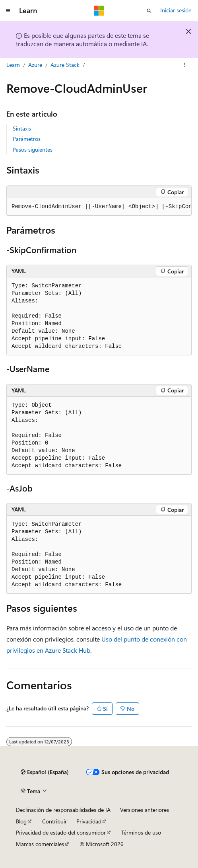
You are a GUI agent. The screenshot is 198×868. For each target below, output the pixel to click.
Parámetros (27, 139)
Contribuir (54, 821)
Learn (13, 65)
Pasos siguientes (33, 149)
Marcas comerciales (40, 844)
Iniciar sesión (176, 10)
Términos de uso (141, 832)
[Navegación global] (8, 11)
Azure (35, 65)
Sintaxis (22, 128)
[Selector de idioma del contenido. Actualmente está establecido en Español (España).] (45, 772)
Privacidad (89, 821)
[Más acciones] (185, 65)
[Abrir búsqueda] (149, 11)
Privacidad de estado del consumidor (61, 832)
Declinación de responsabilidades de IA (63, 810)
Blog (21, 821)
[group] (99, 207)
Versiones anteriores (145, 810)
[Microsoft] (99, 11)
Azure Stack (65, 65)
